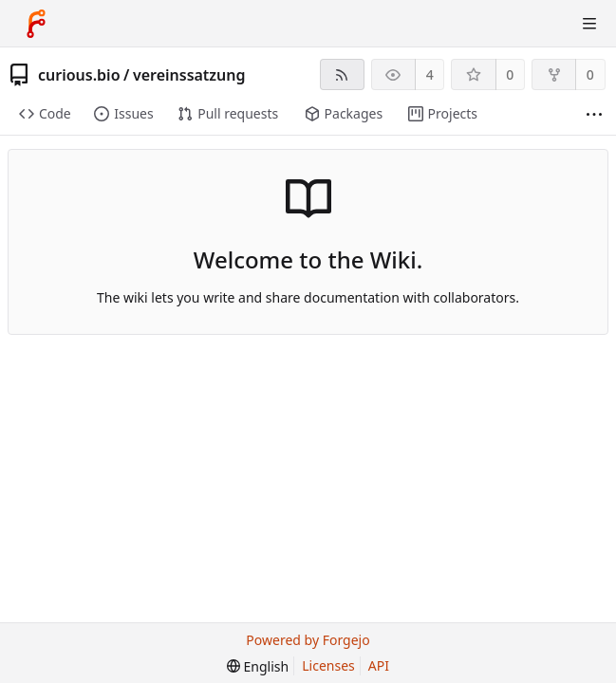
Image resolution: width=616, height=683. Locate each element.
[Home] (36, 24)
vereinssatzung (189, 75)
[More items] (594, 114)
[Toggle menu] (589, 24)
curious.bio (79, 75)
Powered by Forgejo (308, 640)
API (379, 665)
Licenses (328, 665)
